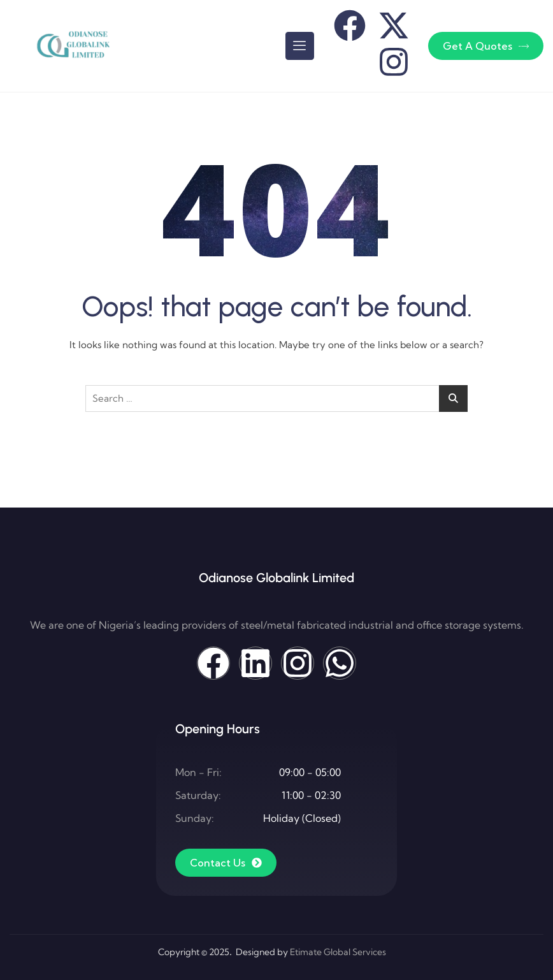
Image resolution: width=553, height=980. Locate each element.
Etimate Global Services (338, 952)
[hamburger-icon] (300, 46)
